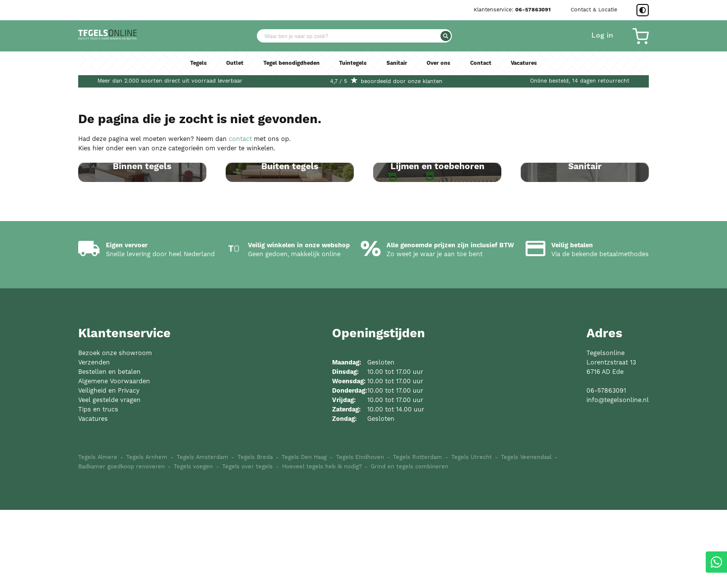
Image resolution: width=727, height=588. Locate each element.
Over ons (445, 70)
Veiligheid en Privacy (109, 469)
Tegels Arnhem (147, 535)
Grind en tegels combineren (410, 544)
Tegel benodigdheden (285, 70)
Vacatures (537, 70)
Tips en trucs (98, 487)
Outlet (223, 70)
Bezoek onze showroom (115, 431)
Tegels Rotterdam (417, 535)
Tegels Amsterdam (202, 535)
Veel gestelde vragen (109, 478)
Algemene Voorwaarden (114, 459)
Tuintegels (353, 70)
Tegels (185, 70)
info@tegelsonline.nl (618, 478)
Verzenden (94, 440)
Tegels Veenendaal (526, 535)
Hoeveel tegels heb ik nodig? (322, 544)
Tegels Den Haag (304, 535)
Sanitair (400, 70)
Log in (602, 39)
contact (240, 139)
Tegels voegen (193, 544)
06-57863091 (533, 10)
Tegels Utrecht (472, 535)
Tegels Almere (98, 535)
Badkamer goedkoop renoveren (121, 544)
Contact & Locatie (594, 10)
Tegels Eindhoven (360, 535)
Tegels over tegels (247, 544)
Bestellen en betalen (109, 450)
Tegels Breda (255, 535)
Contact (490, 70)
